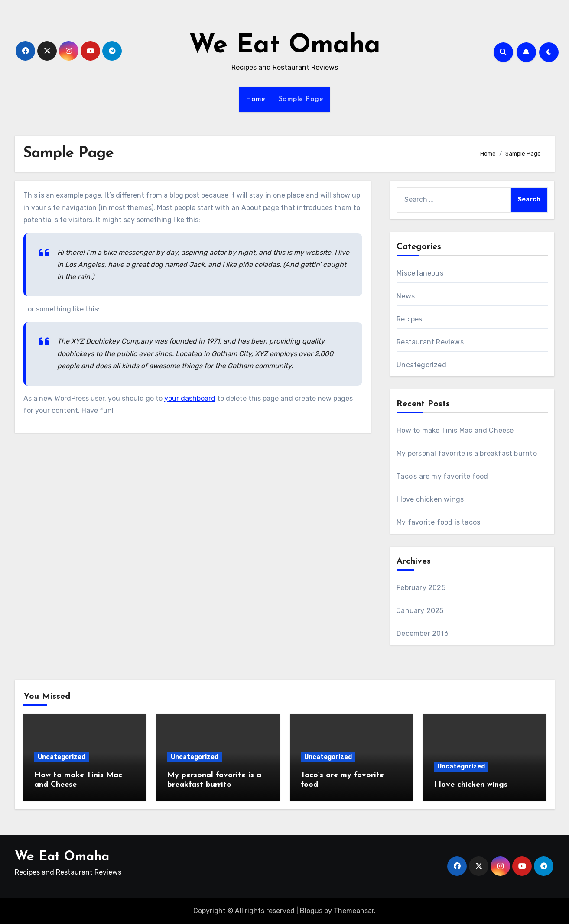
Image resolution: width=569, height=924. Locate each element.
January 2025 (420, 611)
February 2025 (421, 588)
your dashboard (190, 398)
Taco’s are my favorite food (442, 476)
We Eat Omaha (285, 46)
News (406, 296)
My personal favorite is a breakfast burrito (467, 453)
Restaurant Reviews (430, 342)
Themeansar (354, 911)
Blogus (311, 911)
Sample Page (301, 99)
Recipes (409, 319)
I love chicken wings (430, 499)
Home (256, 99)
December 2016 (423, 634)
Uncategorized (421, 365)
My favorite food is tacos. (439, 522)
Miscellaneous (420, 273)
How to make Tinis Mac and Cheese (455, 430)
